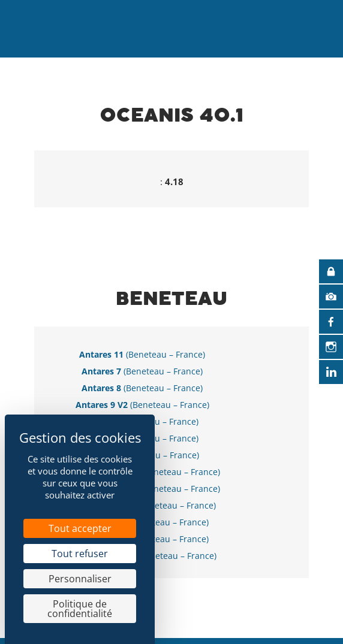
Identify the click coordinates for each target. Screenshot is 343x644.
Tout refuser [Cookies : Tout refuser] (80, 554)
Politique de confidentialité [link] (80, 609)
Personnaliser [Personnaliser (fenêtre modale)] (80, 579)
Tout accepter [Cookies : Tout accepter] (80, 528)
